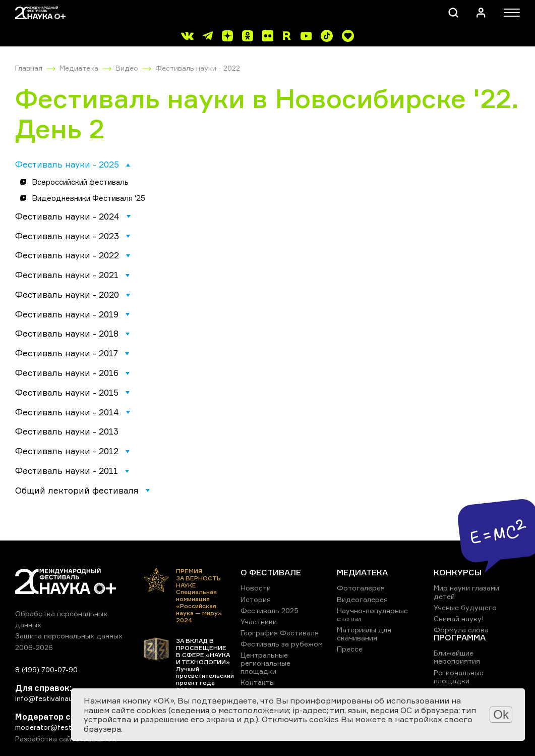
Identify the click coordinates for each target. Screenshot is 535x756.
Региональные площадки (459, 677)
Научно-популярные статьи (372, 614)
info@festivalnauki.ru (50, 698)
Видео (127, 68)
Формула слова (461, 630)
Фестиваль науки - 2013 (67, 431)
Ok (501, 714)
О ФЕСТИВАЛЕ (271, 572)
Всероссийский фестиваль (80, 182)
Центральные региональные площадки (265, 663)
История (256, 599)
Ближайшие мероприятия (457, 657)
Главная (29, 68)
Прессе (350, 649)
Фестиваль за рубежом (282, 644)
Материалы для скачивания (364, 634)
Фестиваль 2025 (270, 610)
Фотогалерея (361, 588)
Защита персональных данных (69, 636)
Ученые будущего (465, 607)
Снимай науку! (459, 618)
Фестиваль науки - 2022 (198, 68)
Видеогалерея (362, 599)
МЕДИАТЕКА (362, 572)
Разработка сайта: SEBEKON (66, 739)
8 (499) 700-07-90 (46, 669)
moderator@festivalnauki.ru (62, 727)
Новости (256, 588)
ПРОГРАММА (460, 637)
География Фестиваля (280, 633)
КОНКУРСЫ (458, 572)
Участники (259, 622)
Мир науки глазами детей (466, 592)
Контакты (258, 682)
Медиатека (79, 68)
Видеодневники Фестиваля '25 (88, 198)
